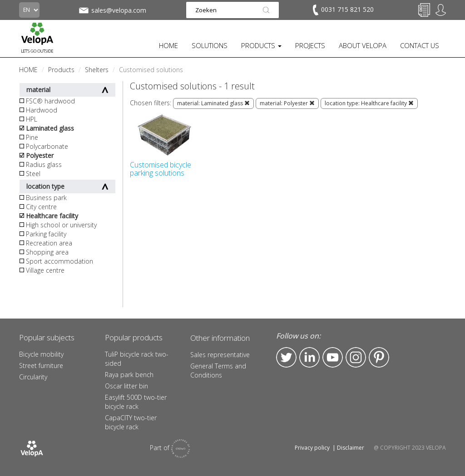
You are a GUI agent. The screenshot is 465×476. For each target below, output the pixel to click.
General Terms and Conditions (218, 370)
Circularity (33, 377)
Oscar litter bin (126, 386)
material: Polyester (287, 103)
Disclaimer (351, 448)
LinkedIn (309, 357)
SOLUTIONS (210, 45)
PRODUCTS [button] (261, 45)
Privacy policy (312, 448)
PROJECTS (310, 45)
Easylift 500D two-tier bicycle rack (136, 402)
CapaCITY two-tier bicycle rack (131, 422)
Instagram (356, 357)
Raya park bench (129, 375)
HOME (168, 45)
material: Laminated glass (213, 103)
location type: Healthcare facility (369, 103)
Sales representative (220, 355)
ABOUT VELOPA (363, 45)
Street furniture (41, 366)
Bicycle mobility (41, 354)
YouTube (333, 357)
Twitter (286, 357)
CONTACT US (420, 45)
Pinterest (379, 357)
